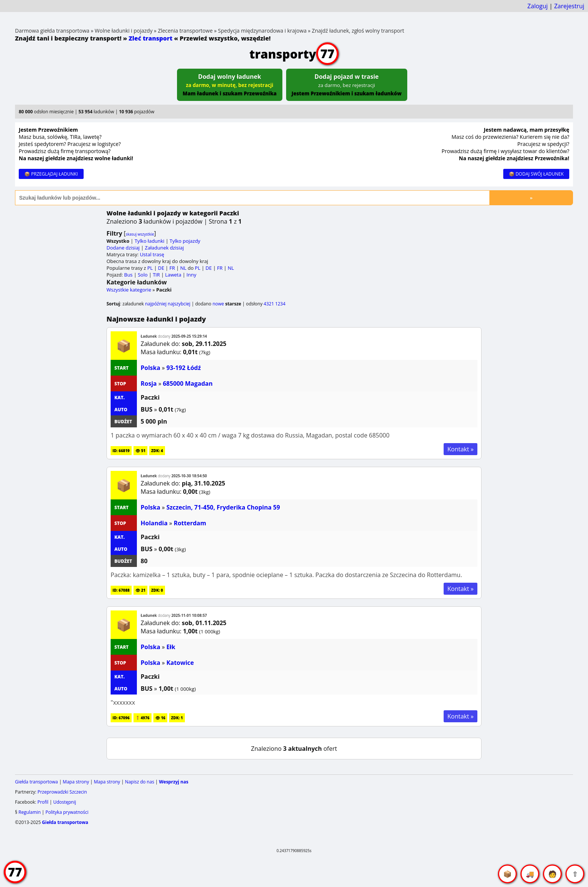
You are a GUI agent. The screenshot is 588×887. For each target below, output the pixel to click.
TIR (156, 275)
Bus (128, 275)
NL (183, 268)
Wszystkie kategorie (129, 290)
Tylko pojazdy (185, 241)
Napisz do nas (139, 782)
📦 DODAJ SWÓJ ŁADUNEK (536, 174)
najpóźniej (156, 304)
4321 (269, 304)
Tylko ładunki (150, 241)
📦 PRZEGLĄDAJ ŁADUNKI (51, 174)
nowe (218, 304)
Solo (142, 275)
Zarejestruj (569, 6)
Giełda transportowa (37, 782)
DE (161, 268)
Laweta (173, 275)
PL (150, 268)
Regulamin (29, 812)
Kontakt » (460, 449)
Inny (191, 275)
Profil (43, 802)
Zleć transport (151, 38)
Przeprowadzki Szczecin (62, 792)
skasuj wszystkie (140, 234)
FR (172, 268)
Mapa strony (76, 782)
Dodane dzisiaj (123, 248)
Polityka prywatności (67, 812)
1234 (280, 304)
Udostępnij (65, 802)
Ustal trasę (152, 254)
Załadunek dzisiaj (164, 248)
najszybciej (179, 304)
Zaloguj (537, 6)
